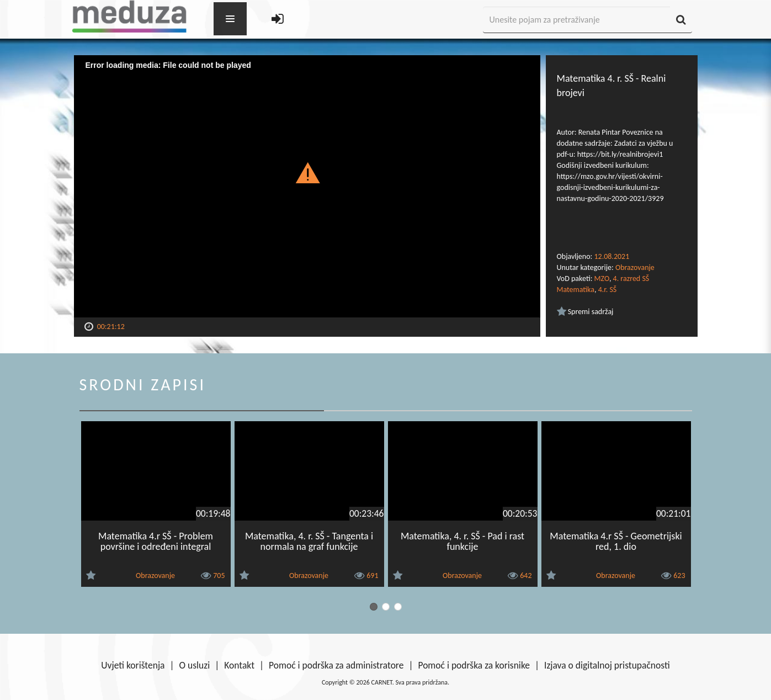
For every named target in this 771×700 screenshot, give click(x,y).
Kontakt (239, 665)
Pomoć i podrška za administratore (336, 665)
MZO (602, 279)
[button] (307, 172)
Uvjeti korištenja (133, 665)
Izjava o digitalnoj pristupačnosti (607, 665)
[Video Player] (307, 186)
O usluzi (195, 665)
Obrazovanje (635, 267)
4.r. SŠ (608, 290)
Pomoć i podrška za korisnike (474, 665)
